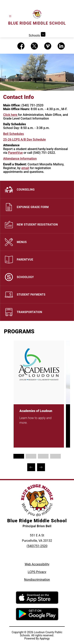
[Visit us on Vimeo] (48, 46)
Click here (11, 115)
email (25, 168)
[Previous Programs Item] (31, 467)
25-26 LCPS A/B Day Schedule (24, 140)
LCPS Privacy (37, 572)
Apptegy (44, 638)
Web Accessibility (37, 564)
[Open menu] (10, 16)
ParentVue (15, 153)
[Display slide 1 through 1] (19, 456)
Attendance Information (20, 159)
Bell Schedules (14, 134)
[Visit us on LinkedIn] (61, 46)
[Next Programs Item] (41, 467)
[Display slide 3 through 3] (43, 456)
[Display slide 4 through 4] (55, 456)
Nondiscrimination (37, 580)
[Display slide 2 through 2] (31, 456)
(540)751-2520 (37, 546)
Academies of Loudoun (34, 411)
